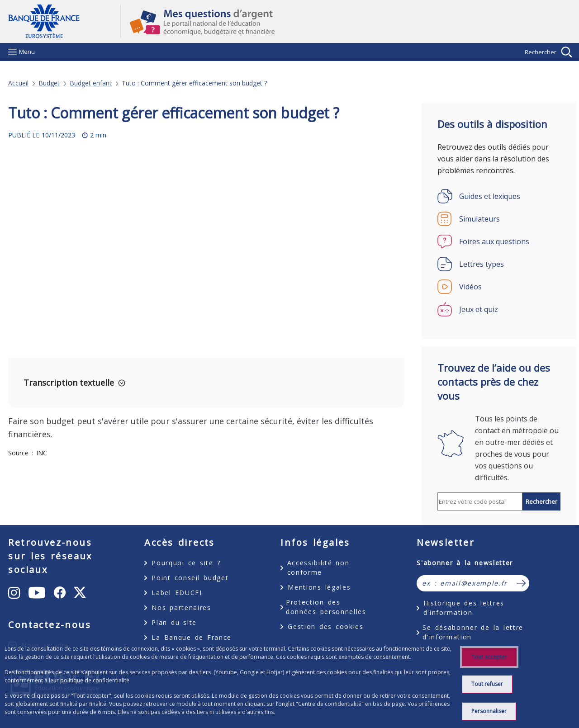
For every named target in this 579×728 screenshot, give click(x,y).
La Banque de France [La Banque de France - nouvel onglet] (192, 637)
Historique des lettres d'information (464, 608)
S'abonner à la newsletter (465, 563)
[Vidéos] (499, 287)
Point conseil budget (190, 578)
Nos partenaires (181, 607)
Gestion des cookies (325, 626)
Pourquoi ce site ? (186, 563)
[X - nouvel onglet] (80, 593)
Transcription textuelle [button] (69, 383)
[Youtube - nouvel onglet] (37, 593)
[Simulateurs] (499, 219)
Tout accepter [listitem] (489, 657)
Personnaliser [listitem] (489, 711)
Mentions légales (319, 587)
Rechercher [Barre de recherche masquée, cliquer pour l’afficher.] (541, 52)
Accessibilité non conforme (318, 567)
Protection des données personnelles (326, 607)
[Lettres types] (499, 264)
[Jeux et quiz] (499, 309)
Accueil (18, 83)
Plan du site (174, 622)
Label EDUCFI (177, 593)
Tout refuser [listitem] (487, 684)
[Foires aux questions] (499, 241)
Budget (49, 83)
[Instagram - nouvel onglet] (14, 593)
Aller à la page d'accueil (64, 21)
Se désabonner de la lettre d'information (473, 632)
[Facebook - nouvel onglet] (60, 593)
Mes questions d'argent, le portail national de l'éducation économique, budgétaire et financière (346, 22)
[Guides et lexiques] (499, 196)
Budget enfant (91, 83)
